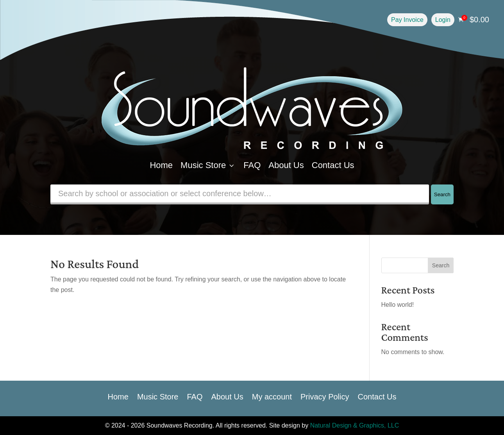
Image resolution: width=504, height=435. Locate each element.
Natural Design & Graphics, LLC (355, 425)
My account (272, 396)
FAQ (252, 165)
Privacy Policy (325, 396)
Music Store (208, 165)
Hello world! (398, 305)
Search (442, 194)
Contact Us (333, 165)
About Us (286, 165)
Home (161, 165)
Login (443, 20)
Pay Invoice (407, 20)
